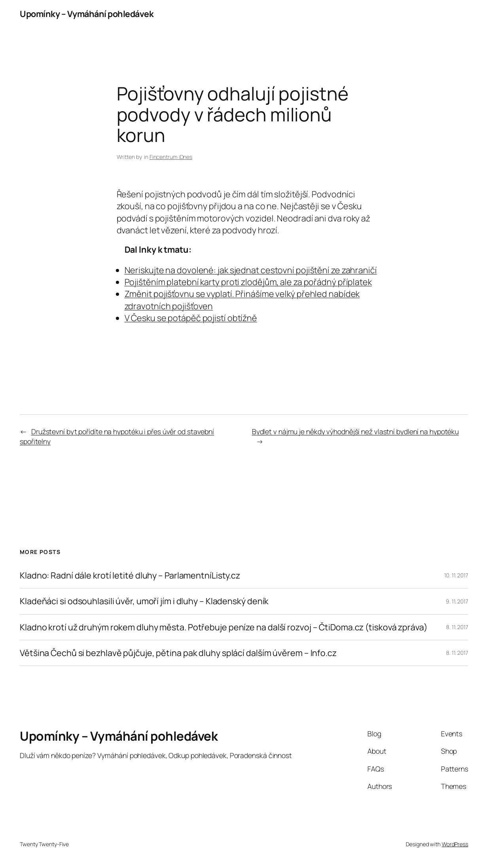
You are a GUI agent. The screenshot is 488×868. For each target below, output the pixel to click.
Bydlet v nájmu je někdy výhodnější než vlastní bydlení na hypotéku (355, 431)
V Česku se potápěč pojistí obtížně (191, 318)
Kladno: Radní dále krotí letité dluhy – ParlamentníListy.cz (130, 575)
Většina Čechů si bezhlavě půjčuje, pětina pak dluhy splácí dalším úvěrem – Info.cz (178, 653)
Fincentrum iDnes (171, 157)
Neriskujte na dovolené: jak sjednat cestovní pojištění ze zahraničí (251, 270)
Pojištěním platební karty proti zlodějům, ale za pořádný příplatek (248, 282)
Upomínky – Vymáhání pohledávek (87, 14)
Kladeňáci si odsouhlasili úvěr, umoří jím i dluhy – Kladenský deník (144, 601)
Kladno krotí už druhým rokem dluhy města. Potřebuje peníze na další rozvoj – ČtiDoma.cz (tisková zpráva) (224, 627)
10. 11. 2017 (456, 575)
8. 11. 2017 (457, 627)
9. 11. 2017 (457, 601)
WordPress (455, 844)
